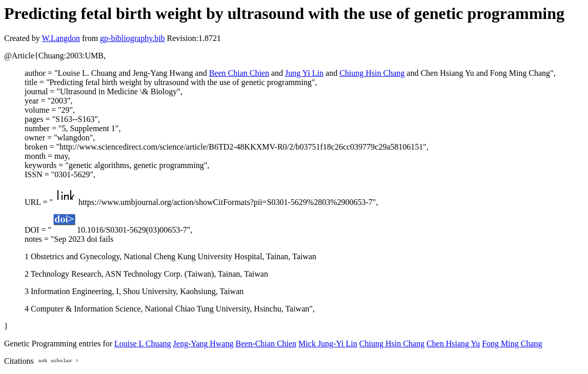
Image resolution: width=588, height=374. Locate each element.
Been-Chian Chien (266, 344)
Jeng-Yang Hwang (204, 344)
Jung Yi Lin (304, 73)
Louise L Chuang (143, 344)
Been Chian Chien (239, 73)
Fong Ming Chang (512, 344)
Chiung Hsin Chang (372, 73)
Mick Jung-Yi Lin (328, 344)
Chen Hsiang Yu (453, 344)
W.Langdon (61, 38)
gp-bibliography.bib (133, 38)
